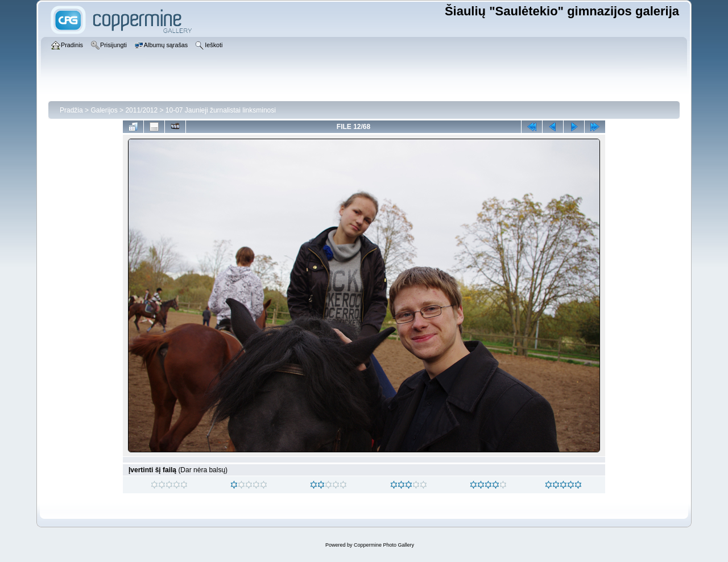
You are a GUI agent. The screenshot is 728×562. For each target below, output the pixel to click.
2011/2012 (141, 110)
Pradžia (71, 110)
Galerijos (104, 110)
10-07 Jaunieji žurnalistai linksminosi (221, 110)
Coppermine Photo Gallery (384, 545)
